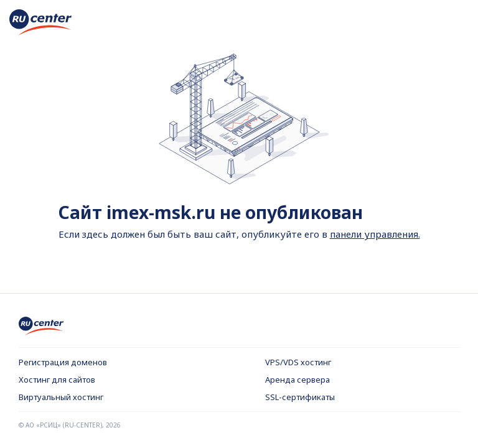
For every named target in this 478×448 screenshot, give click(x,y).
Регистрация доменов (63, 362)
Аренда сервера (298, 380)
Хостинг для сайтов (57, 380)
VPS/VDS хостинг (298, 362)
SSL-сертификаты (300, 397)
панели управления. (375, 234)
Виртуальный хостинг (61, 397)
